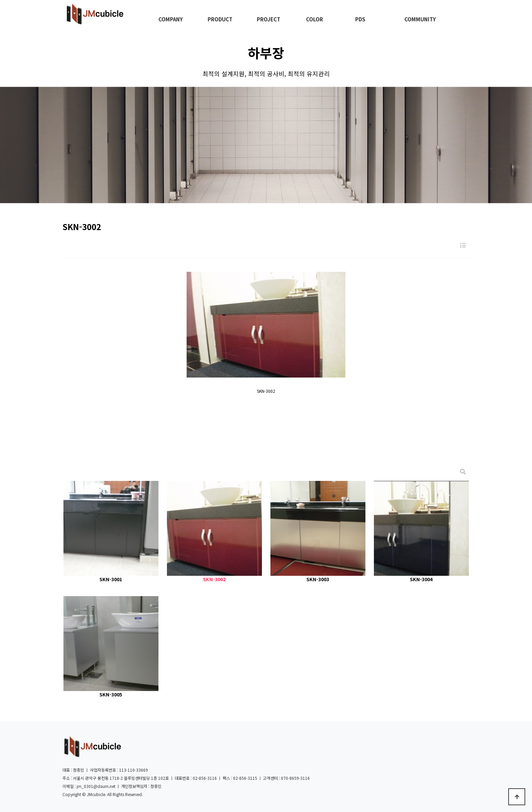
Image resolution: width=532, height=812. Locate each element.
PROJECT (269, 19)
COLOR (315, 19)
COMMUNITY (420, 19)
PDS (360, 19)
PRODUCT (220, 19)
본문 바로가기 (0, 0)
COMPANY (171, 19)
